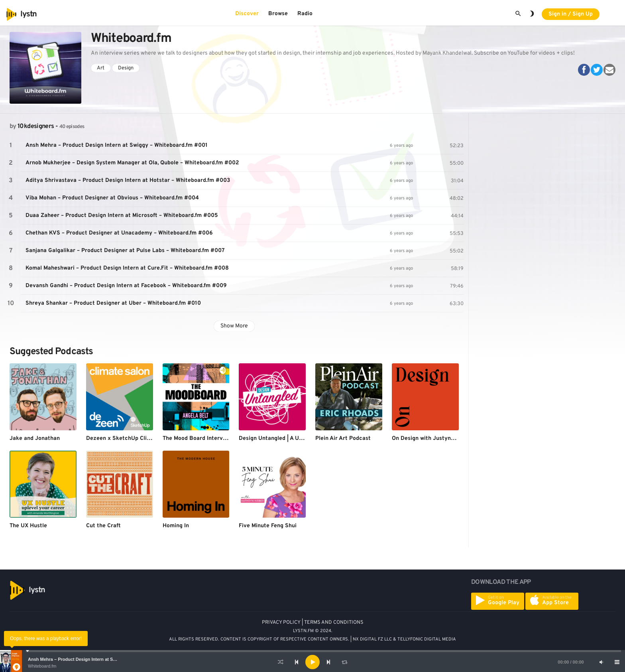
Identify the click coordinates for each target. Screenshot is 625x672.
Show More (234, 326)
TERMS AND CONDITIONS (334, 623)
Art (101, 68)
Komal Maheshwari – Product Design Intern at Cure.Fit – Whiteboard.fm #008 (127, 268)
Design (126, 68)
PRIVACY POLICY (281, 623)
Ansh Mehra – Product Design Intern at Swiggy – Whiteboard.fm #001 (100, 659)
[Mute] (601, 662)
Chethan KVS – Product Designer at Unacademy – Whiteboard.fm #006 (119, 233)
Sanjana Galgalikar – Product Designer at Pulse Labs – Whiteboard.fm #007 (125, 251)
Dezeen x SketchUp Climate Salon (131, 438)
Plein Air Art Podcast (343, 438)
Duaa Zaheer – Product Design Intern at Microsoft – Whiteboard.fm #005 (122, 216)
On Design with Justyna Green (432, 438)
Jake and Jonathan (35, 438)
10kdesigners (36, 126)
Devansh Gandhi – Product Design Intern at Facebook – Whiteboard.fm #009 (126, 286)
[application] (312, 662)
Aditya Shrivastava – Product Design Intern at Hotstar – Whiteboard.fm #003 (128, 180)
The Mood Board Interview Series (206, 438)
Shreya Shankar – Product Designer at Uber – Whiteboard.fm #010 (113, 303)
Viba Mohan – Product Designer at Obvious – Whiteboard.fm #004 (112, 198)
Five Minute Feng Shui (268, 526)
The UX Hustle (28, 526)
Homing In (176, 526)
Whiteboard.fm (42, 666)
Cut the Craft (103, 526)
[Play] (312, 662)
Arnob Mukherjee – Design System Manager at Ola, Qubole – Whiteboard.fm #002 (132, 163)
